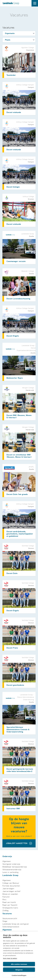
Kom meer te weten (10, 958)
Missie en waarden (10, 894)
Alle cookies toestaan (19, 964)
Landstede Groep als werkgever (16, 924)
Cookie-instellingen (19, 975)
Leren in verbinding (10, 872)
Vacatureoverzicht (10, 918)
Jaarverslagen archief (11, 891)
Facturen (6, 897)
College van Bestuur (11, 883)
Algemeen (7, 861)
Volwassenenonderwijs (12, 870)
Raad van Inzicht (9, 902)
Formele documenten (11, 886)
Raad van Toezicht (10, 905)
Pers (4, 900)
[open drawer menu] (35, 3)
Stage (5, 921)
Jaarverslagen (8, 889)
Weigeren (19, 970)
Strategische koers (10, 908)
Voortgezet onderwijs (11, 864)
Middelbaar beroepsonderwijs (15, 867)
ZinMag (5, 911)
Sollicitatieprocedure (11, 927)
